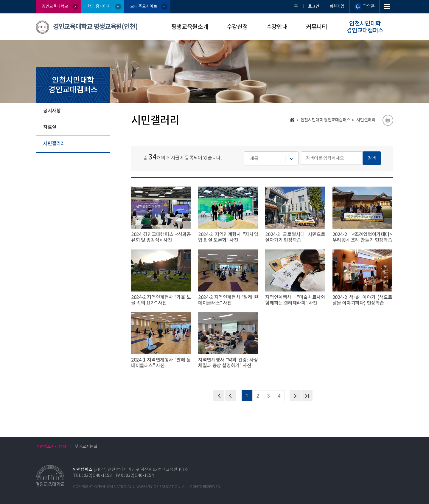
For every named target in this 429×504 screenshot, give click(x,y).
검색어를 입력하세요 (244, 152)
